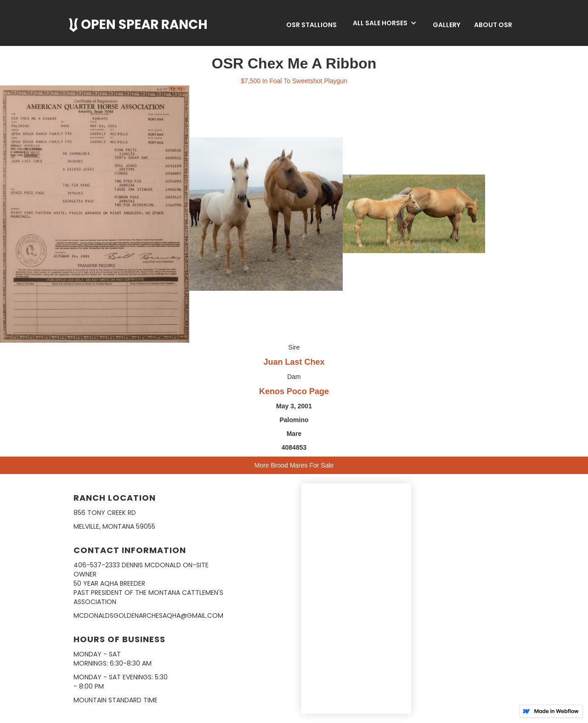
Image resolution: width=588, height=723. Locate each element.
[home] (138, 25)
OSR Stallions (311, 25)
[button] (385, 23)
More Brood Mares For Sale (294, 465)
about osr (493, 25)
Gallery (447, 25)
